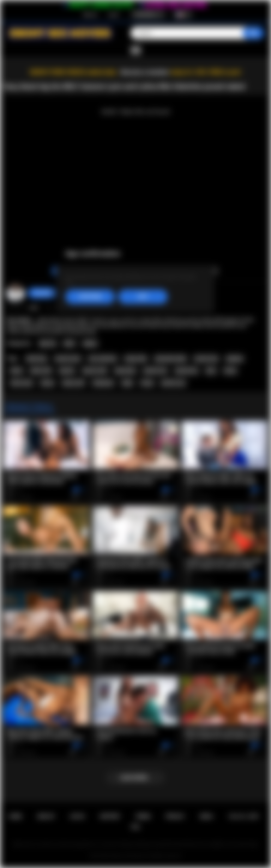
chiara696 (43, 293)
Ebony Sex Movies (128, 856)
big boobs (125, 371)
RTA (135, 827)
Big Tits (48, 343)
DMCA (206, 816)
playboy (235, 359)
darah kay (37, 359)
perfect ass (173, 383)
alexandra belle (170, 359)
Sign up (90, 14)
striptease (103, 383)
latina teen (22, 383)
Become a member (145, 72)
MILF (70, 343)
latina (230, 371)
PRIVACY (175, 816)
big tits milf (95, 371)
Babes (90, 343)
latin (211, 371)
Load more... (136, 778)
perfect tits (155, 371)
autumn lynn (68, 359)
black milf (41, 371)
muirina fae (206, 359)
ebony (47, 383)
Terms (143, 816)
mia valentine (103, 359)
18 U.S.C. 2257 (244, 816)
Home (15, 816)
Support (110, 816)
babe (127, 383)
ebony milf (73, 383)
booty (147, 383)
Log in (113, 14)
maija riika (136, 359)
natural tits (186, 371)
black (16, 371)
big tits (67, 371)
